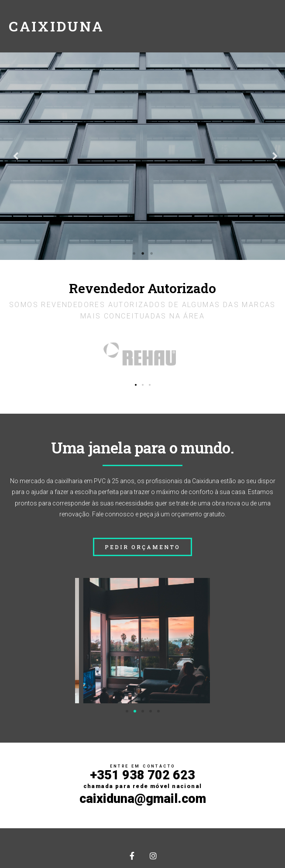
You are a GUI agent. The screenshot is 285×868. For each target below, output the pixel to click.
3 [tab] (151, 253)
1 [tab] (134, 253)
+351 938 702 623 (143, 778)
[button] (136, 385)
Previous (13, 156)
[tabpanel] (142, 156)
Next (272, 156)
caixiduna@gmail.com (143, 799)
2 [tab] (143, 253)
